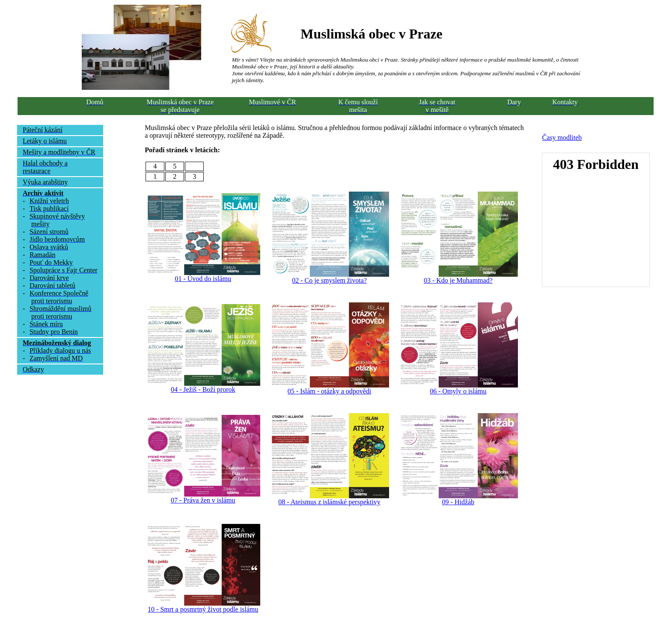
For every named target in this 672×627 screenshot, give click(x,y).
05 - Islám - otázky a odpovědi (330, 391)
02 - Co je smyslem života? (329, 280)
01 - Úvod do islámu (203, 279)
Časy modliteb (562, 138)
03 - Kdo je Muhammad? (458, 280)
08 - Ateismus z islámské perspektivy (329, 502)
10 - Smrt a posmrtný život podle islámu (203, 609)
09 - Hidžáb (458, 502)
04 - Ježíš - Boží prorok (203, 389)
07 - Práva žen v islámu (203, 500)
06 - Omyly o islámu (458, 391)
